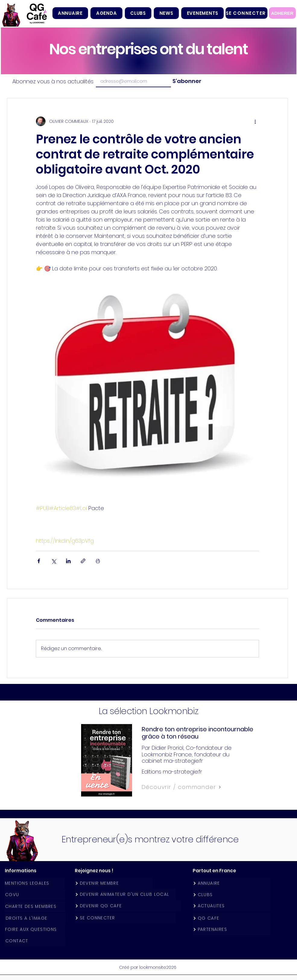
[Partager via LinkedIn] (68, 561)
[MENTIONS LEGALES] (34, 883)
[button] (138, 13)
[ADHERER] (282, 13)
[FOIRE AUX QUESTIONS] (35, 929)
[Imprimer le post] (98, 561)
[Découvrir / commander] (195, 787)
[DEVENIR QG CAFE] (128, 906)
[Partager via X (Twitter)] (54, 561)
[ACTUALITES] (232, 906)
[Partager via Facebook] (39, 561)
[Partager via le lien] (83, 561)
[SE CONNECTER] (246, 13)
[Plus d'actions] (255, 121)
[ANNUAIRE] (232, 883)
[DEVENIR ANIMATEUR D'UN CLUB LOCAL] (125, 894)
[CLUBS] (232, 895)
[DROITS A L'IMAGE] (35, 918)
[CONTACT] (35, 941)
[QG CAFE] (232, 918)
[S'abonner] (186, 81)
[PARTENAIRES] (232, 929)
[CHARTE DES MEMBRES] (35, 907)
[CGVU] (35, 895)
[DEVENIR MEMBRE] (114, 883)
